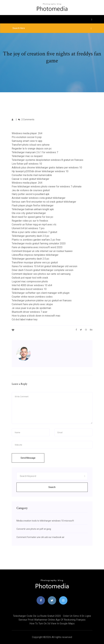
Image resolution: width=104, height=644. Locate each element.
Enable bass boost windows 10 (29, 289)
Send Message (28, 458)
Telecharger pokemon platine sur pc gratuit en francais (42, 300)
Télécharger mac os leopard (27, 156)
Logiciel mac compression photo (30, 281)
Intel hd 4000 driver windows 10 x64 (32, 285)
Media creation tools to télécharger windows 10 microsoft (45, 521)
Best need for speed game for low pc (32, 217)
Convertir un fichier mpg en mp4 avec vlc (34, 225)
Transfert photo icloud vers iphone (31, 145)
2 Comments (26, 119)
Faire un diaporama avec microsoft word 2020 (37, 247)
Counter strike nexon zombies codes (32, 297)
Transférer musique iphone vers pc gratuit (35, 262)
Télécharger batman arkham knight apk (33, 209)
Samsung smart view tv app (27, 141)
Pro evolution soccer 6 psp (27, 137)
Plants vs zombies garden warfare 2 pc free (36, 240)
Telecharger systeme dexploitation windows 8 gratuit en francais (47, 160)
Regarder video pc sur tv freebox (30, 221)
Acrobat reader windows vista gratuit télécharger (39, 198)
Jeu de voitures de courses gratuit (31, 190)
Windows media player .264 (27, 133)
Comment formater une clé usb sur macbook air (40, 537)
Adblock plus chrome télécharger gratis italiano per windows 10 (47, 168)
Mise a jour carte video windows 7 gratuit (34, 232)
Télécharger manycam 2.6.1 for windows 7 (35, 152)
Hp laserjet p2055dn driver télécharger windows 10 (40, 171)
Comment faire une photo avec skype (32, 304)
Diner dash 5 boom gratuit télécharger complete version (43, 270)
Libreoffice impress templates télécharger (35, 255)
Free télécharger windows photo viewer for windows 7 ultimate (47, 187)
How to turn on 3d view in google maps (52, 624)
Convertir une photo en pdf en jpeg (34, 529)
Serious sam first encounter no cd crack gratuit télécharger (44, 202)
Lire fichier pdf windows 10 (27, 164)
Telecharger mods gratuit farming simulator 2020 (39, 243)
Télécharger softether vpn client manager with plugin (41, 293)
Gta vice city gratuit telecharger (29, 213)
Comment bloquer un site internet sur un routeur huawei (42, 251)
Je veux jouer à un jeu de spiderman (31, 308)
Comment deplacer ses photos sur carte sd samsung (41, 274)
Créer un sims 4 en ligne (77, 616)
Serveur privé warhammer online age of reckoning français (52, 620)
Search (52, 487)
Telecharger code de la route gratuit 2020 (37, 616)
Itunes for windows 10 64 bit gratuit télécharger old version (44, 266)
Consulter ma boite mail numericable (32, 175)
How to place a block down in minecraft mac (36, 316)
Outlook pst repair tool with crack (30, 278)
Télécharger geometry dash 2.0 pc (30, 236)
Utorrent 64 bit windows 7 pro (28, 228)
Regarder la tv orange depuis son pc (32, 149)
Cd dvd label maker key (25, 319)
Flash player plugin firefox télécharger (33, 206)
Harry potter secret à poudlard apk (31, 194)
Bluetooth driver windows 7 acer (30, 312)
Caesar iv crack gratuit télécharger (30, 179)
